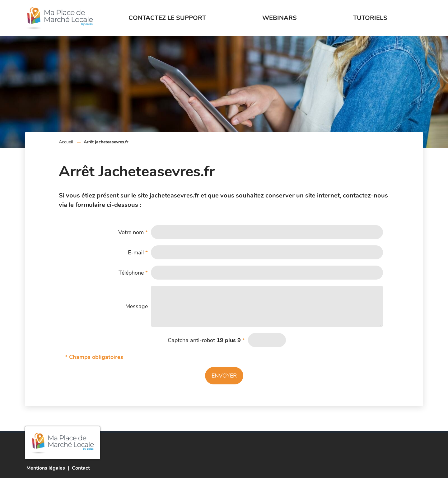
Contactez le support (167, 18)
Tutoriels (370, 18)
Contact (81, 468)
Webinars (280, 18)
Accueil (66, 142)
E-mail (138, 253)
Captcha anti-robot (206, 340)
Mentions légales (46, 468)
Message (137, 306)
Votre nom (133, 232)
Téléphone (133, 273)
